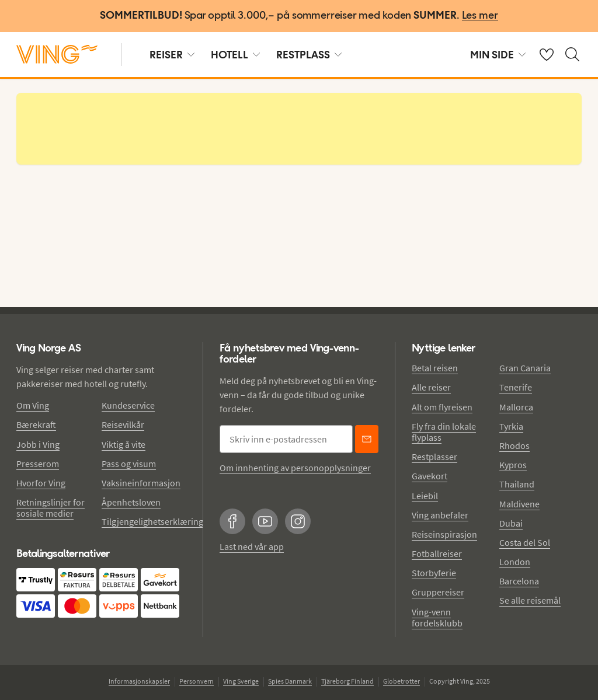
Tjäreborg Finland (347, 681)
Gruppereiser (438, 592)
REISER (172, 55)
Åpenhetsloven (131, 502)
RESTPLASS (309, 55)
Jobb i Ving (38, 444)
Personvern (197, 681)
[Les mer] (480, 16)
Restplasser (434, 457)
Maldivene (519, 504)
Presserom (38, 464)
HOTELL (235, 55)
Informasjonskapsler (139, 681)
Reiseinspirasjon (444, 534)
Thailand (517, 484)
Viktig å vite (124, 444)
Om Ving (33, 405)
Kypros (513, 465)
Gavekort (430, 476)
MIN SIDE (498, 55)
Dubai (511, 523)
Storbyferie (434, 573)
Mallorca (516, 407)
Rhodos (514, 445)
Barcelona (519, 581)
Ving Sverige (241, 681)
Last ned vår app (252, 546)
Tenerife (516, 387)
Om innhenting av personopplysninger (295, 468)
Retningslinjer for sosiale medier (51, 508)
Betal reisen (435, 368)
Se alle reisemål (530, 600)
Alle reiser (431, 387)
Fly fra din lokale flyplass (444, 432)
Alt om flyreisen (442, 407)
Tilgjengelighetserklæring (152, 521)
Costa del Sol (525, 542)
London (515, 562)
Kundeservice (128, 405)
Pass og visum (129, 464)
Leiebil (425, 496)
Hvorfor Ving (41, 483)
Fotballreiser (437, 553)
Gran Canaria (525, 368)
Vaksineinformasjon (141, 483)
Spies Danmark (290, 681)
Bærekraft (36, 424)
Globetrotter (401, 681)
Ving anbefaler (440, 515)
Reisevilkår (123, 424)
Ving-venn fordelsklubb (437, 617)
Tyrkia (511, 426)
